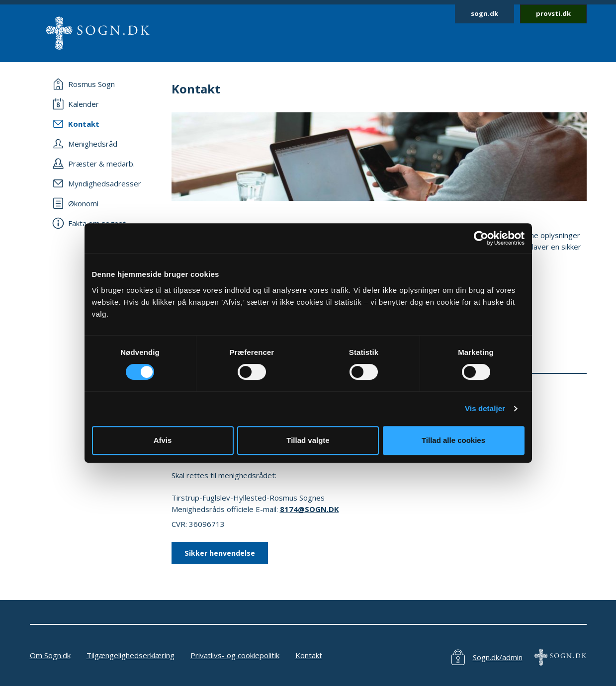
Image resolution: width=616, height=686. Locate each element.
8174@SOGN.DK (309, 509)
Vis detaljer (485, 408)
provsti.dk (553, 13)
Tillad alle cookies (453, 440)
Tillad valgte (308, 440)
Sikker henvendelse (220, 553)
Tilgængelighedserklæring (131, 655)
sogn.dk (484, 13)
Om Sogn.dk (50, 655)
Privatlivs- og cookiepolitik (235, 655)
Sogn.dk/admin (498, 657)
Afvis (163, 440)
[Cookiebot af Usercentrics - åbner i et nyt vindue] (481, 238)
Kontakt (309, 655)
